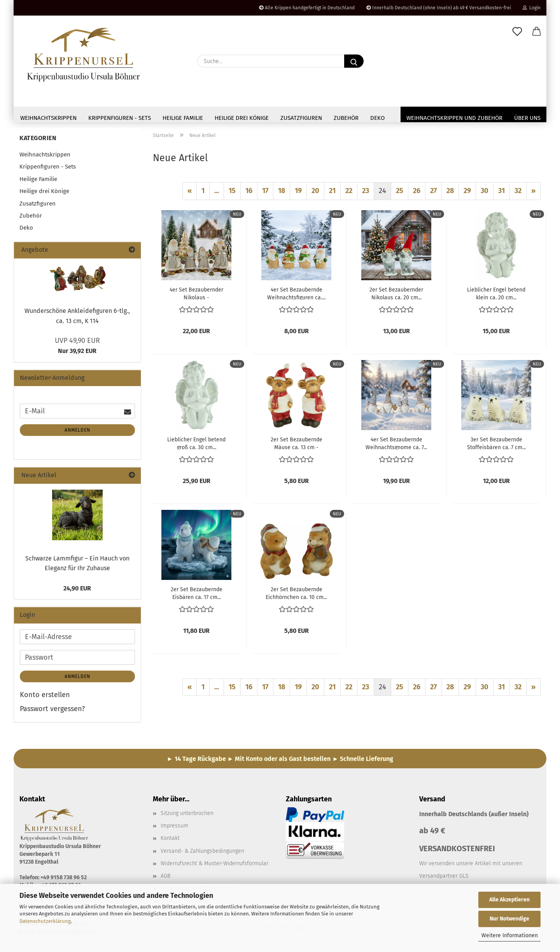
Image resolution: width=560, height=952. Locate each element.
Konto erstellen (45, 697)
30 (485, 193)
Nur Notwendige (509, 919)
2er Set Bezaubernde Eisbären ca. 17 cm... (197, 595)
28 (450, 193)
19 (298, 193)
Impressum (174, 828)
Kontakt (170, 840)
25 (400, 193)
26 (417, 193)
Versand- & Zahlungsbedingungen (202, 853)
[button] (537, 32)
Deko (377, 118)
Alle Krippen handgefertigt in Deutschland (307, 8)
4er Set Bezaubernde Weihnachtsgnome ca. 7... (396, 445)
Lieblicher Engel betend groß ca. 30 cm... (196, 445)
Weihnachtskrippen (48, 118)
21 (332, 193)
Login (532, 8)
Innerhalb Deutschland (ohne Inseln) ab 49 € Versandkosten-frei (439, 8)
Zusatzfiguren (301, 118)
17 (265, 193)
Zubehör (346, 118)
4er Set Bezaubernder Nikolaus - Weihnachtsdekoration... (197, 295)
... (217, 193)
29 (467, 193)
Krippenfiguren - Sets (120, 118)
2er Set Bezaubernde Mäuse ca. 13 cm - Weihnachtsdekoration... (297, 445)
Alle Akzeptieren (509, 900)
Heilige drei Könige (242, 118)
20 (315, 193)
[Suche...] (354, 61)
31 (501, 193)
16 (249, 193)
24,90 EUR (77, 591)
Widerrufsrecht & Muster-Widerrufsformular (214, 866)
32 (518, 193)
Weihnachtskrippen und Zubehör (454, 118)
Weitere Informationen (510, 935)
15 (232, 193)
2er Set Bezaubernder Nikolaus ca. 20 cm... (396, 295)
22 (349, 193)
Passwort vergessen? (52, 711)
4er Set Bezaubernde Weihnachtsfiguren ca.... (296, 295)
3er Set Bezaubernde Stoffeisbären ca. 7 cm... (496, 445)
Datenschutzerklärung (45, 921)
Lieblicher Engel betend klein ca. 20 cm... (496, 295)
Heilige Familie (183, 118)
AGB (165, 878)
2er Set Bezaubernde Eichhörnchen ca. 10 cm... (296, 595)
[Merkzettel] (517, 32)
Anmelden (77, 432)
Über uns (527, 118)
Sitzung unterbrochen (187, 816)
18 (282, 193)
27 (433, 193)
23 (366, 193)
